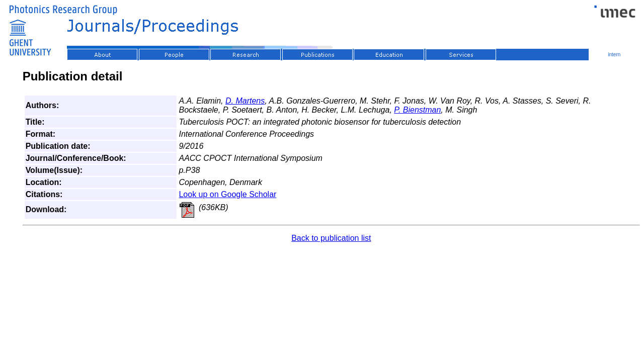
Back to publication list (331, 238)
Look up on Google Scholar (227, 194)
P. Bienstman (417, 110)
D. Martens (245, 101)
